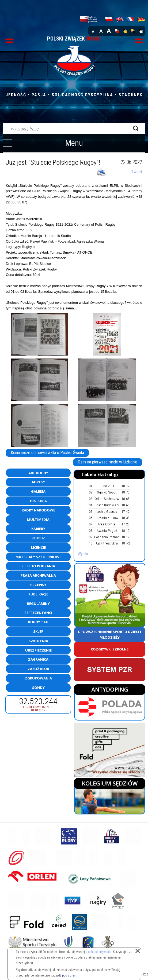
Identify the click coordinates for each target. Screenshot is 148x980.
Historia (38, 501)
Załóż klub (38, 669)
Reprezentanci (38, 613)
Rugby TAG (38, 622)
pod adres (69, 975)
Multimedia (38, 520)
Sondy (38, 688)
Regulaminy (38, 604)
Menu (74, 143)
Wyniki (83, 554)
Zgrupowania (38, 678)
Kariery (38, 529)
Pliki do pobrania (38, 566)
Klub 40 (38, 538)
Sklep (38, 631)
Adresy (38, 482)
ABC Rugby (38, 473)
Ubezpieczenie (38, 650)
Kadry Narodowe (38, 510)
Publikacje (38, 594)
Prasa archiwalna (38, 575)
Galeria (38, 491)
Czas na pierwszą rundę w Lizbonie (108, 462)
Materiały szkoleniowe (38, 557)
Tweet (137, 172)
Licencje (38, 547)
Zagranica (38, 659)
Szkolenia (38, 641)
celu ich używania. (100, 952)
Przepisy (38, 585)
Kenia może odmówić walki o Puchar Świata (47, 453)
